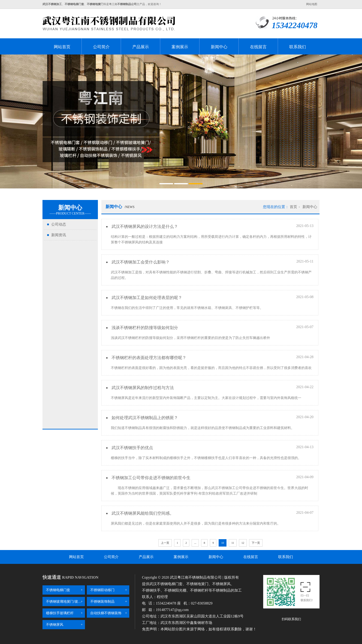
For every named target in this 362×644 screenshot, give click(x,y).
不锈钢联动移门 (102, 590)
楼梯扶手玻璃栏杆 (60, 613)
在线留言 (258, 47)
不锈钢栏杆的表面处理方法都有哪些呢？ (148, 358)
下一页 (256, 543)
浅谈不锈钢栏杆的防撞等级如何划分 (144, 328)
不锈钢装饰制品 (102, 602)
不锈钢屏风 (55, 625)
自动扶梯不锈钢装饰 (106, 613)
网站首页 (62, 47)
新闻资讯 (59, 235)
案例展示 (180, 47)
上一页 (165, 543)
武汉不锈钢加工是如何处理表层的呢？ (146, 298)
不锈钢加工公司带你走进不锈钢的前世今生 (150, 478)
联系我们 (298, 47)
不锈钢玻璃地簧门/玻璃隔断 (65, 602)
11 (233, 543)
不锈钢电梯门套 (58, 590)
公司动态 (59, 224)
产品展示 (141, 47)
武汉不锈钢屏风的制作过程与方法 (142, 388)
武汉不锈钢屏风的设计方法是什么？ (144, 227)
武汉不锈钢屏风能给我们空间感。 (142, 513)
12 (243, 543)
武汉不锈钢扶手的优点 (132, 448)
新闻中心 (219, 47)
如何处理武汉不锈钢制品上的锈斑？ (144, 418)
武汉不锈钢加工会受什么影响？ (140, 262)
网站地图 (312, 4)
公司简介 (101, 47)
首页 (293, 207)
